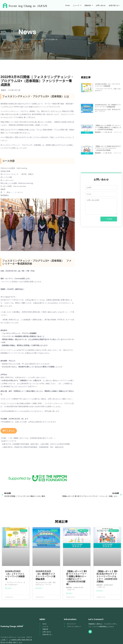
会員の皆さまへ (114, 5)
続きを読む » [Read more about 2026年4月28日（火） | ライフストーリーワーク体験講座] (9, 588)
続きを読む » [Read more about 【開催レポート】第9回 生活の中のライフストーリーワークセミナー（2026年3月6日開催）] (100, 591)
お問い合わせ (101, 5)
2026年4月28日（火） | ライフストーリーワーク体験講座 (108, 85)
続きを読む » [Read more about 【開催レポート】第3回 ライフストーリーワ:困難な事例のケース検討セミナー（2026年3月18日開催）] (70, 593)
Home (68, 5)
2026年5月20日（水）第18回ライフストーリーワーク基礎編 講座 (108, 106)
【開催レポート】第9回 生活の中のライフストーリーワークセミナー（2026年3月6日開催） (108, 148)
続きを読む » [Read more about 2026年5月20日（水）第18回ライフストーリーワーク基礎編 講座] (39, 588)
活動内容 (89, 5)
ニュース (77, 5)
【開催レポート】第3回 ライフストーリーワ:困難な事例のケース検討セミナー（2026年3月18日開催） (108, 127)
